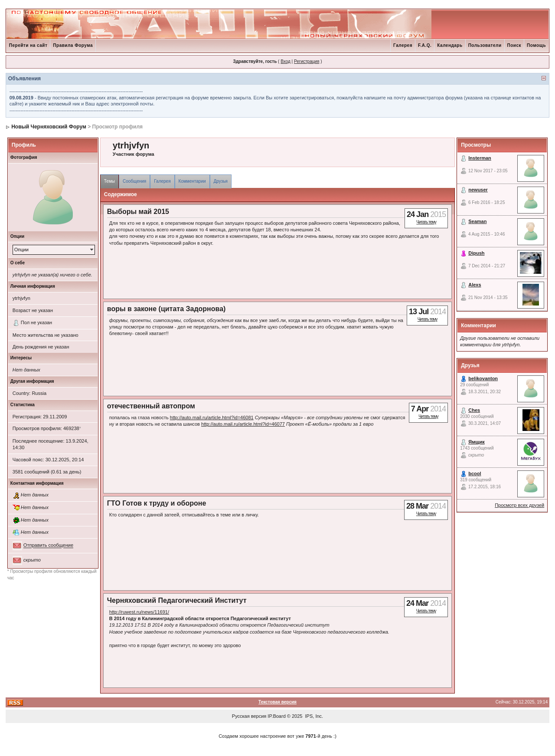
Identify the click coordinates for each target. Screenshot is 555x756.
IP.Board (276, 716)
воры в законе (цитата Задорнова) (166, 309)
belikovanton (483, 378)
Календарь (450, 45)
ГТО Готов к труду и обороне (157, 503)
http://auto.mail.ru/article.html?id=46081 (212, 417)
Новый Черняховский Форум (49, 127)
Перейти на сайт (28, 45)
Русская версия (249, 716)
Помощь (536, 45)
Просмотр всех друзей (519, 505)
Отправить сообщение (48, 546)
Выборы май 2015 (138, 212)
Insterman (480, 158)
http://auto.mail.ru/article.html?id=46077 (243, 424)
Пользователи (485, 45)
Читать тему (426, 222)
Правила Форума (73, 45)
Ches (474, 410)
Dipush (476, 253)
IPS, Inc (314, 716)
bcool (475, 473)
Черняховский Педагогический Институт (177, 600)
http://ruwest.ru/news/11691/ (139, 612)
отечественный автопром (151, 406)
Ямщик (477, 442)
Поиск (514, 45)
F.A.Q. (425, 45)
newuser (478, 190)
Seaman (477, 221)
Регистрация (307, 61)
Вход (286, 61)
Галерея (403, 45)
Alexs (475, 285)
